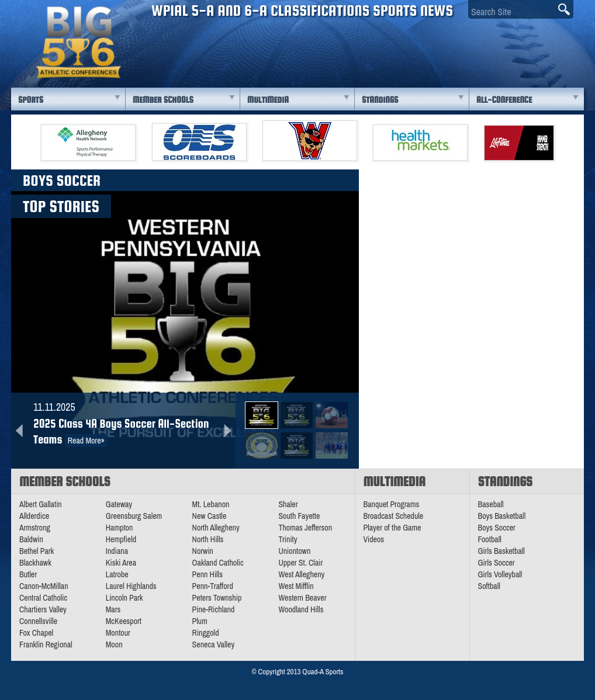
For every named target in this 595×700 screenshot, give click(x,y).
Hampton (120, 528)
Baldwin (31, 539)
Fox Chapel (36, 633)
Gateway (119, 504)
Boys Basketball (502, 516)
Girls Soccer (497, 563)
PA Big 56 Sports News (78, 42)
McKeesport (124, 621)
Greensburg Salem (134, 516)
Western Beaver (302, 598)
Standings (380, 100)
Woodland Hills (301, 609)
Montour (118, 633)
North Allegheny (216, 528)
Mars (113, 609)
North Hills (208, 539)
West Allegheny (301, 574)
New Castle (210, 516)
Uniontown (294, 551)
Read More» (86, 441)
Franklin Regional (46, 644)
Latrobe (117, 574)
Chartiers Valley (43, 609)
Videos (374, 539)
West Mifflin (296, 586)
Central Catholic (43, 598)
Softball (489, 586)
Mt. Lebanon (211, 504)
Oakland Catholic (218, 563)
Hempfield (121, 539)
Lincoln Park (124, 598)
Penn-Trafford (213, 586)
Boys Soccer (497, 528)
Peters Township (217, 598)
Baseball (491, 504)
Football (490, 539)
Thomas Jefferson (305, 528)
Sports (31, 100)
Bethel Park (37, 551)
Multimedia (268, 100)
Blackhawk (35, 563)
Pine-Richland (214, 609)
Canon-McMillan (44, 586)
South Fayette (299, 516)
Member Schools (163, 100)
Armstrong (35, 528)
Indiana (117, 551)
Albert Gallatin (41, 504)
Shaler (288, 504)
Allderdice (34, 516)
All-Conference (504, 100)
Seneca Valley (214, 644)
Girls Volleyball (500, 574)
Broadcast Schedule (394, 516)
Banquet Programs (392, 504)
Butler (28, 574)
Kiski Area (121, 563)
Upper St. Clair (300, 563)
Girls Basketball (501, 551)
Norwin (203, 551)
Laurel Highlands (131, 586)
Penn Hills (207, 574)
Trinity (288, 539)
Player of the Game (392, 528)
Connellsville (38, 621)
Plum (200, 621)
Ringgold (206, 633)
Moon (114, 644)
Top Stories (61, 206)
